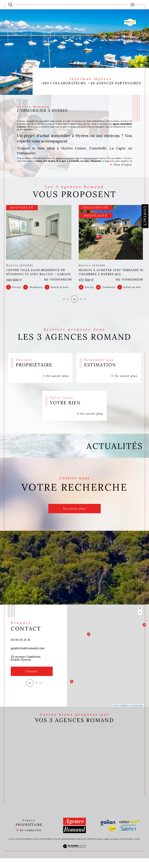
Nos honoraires (68, 849)
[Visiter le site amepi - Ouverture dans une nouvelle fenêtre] (128, 838)
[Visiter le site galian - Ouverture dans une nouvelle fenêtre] (108, 833)
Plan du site (81, 849)
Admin (106, 849)
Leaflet (116, 714)
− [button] (140, 622)
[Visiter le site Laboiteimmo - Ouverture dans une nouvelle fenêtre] (74, 859)
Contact (145, 216)
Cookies (137, 849)
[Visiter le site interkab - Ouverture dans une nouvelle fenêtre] (130, 833)
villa (82, 160)
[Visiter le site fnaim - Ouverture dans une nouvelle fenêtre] (112, 838)
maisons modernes (69, 160)
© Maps (124, 714)
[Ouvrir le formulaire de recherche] (10, 5)
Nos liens (114, 849)
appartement (97, 160)
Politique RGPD (126, 849)
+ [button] (140, 618)
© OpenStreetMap (137, 714)
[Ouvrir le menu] (133, 5)
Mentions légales (95, 849)
